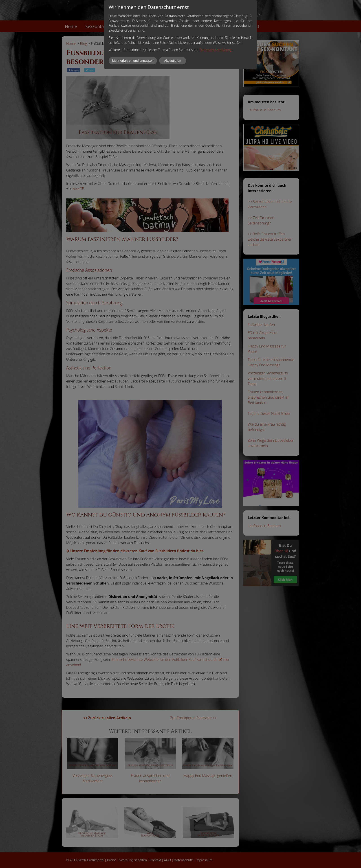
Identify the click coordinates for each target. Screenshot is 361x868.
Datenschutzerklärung (216, 50)
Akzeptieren (173, 61)
